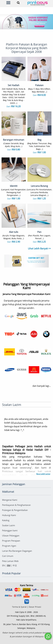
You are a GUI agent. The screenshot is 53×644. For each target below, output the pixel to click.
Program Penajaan (11, 541)
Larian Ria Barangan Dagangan (17, 551)
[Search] (18, 3)
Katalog (6, 520)
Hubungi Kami (9, 515)
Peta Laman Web (10, 561)
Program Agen (9, 546)
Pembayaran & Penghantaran (16, 505)
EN (3, 565)
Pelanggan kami (10, 530)
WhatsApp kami (19, 423)
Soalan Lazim (9, 525)
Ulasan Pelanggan (11, 536)
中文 (15, 565)
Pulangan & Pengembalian (15, 510)
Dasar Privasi (35, 607)
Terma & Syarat (19, 607)
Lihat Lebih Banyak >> (39, 249)
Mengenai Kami (10, 500)
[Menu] (8, 3)
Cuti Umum (8, 556)
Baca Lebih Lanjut (43, 474)
